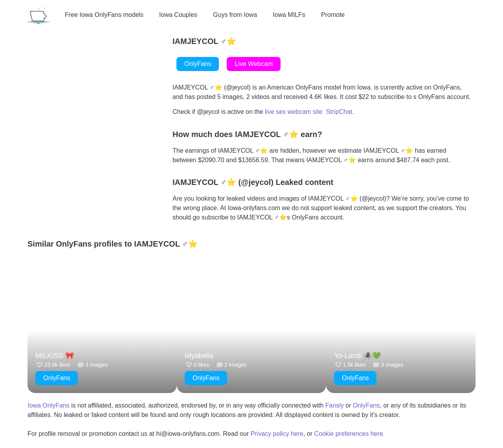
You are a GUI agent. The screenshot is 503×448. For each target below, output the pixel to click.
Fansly (335, 405)
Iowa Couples (178, 15)
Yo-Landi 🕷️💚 (357, 356)
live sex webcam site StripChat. (309, 112)
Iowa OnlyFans (49, 405)
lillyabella (199, 356)
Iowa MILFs (289, 15)
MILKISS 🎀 (55, 356)
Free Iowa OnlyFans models (104, 15)
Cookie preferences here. (350, 434)
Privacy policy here (277, 434)
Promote (333, 15)
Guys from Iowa (235, 15)
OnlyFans (366, 405)
